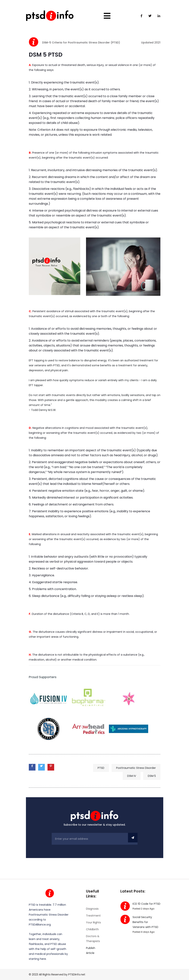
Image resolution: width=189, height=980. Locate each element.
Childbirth (92, 929)
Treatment (93, 916)
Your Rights (93, 922)
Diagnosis (92, 909)
